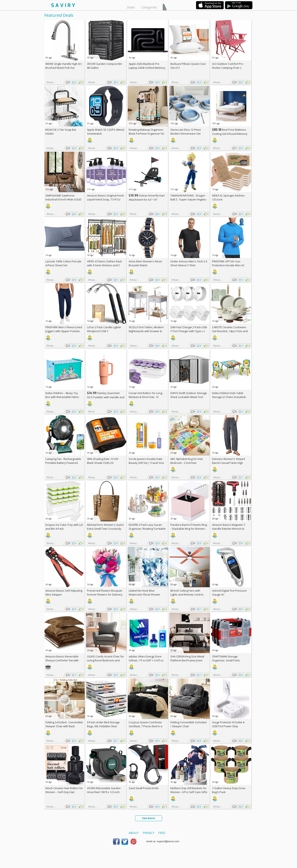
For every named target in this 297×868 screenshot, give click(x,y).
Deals (131, 7)
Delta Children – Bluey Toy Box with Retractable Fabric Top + (62, 397)
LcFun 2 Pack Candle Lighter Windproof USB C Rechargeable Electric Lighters (106, 331)
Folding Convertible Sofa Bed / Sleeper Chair (188, 724)
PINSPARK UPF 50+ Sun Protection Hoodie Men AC (228, 263)
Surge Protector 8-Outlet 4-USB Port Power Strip (229, 724)
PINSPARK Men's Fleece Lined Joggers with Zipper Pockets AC (64, 331)
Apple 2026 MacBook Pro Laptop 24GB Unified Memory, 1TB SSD (147, 68)
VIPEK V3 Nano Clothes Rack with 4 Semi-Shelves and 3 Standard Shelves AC (104, 265)
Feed (162, 833)
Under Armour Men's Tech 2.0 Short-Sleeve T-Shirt (189, 263)
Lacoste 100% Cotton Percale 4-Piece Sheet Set (63, 263)
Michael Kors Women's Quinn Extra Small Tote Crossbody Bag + (105, 529)
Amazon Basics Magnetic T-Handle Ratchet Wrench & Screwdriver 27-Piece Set (229, 529)
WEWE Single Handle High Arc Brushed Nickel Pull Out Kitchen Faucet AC (64, 68)
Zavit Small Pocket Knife (144, 788)
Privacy (148, 833)
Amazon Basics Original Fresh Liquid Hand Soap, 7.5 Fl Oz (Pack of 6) (105, 199)
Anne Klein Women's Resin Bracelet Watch (145, 263)
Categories (149, 7)
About (134, 833)
